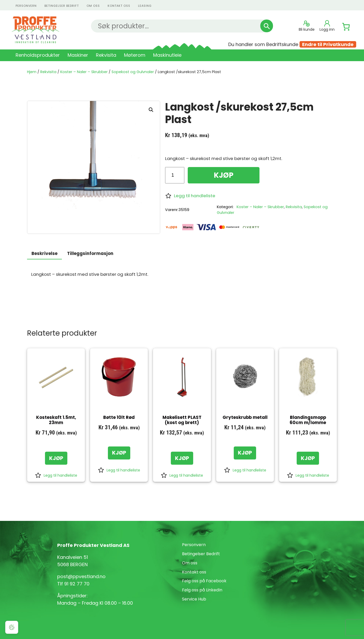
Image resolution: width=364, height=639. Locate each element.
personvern (26, 6)
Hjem (32, 72)
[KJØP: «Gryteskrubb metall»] (245, 453)
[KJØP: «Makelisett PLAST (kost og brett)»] (182, 458)
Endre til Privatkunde (328, 44)
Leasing (145, 6)
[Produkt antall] (175, 175)
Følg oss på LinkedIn (202, 590)
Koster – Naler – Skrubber (84, 72)
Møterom (135, 55)
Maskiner (78, 55)
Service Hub (194, 599)
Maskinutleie (167, 55)
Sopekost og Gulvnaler (133, 72)
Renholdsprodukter (38, 55)
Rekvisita (106, 55)
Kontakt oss (194, 572)
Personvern (194, 545)
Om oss (93, 6)
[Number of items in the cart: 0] (346, 27)
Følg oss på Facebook (204, 581)
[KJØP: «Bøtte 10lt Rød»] (119, 453)
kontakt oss (119, 6)
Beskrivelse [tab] (44, 253)
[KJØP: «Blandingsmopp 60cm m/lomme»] (308, 458)
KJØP (224, 175)
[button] (151, 110)
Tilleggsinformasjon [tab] (90, 253)
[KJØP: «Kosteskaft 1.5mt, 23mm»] (56, 458)
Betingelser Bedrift (62, 6)
